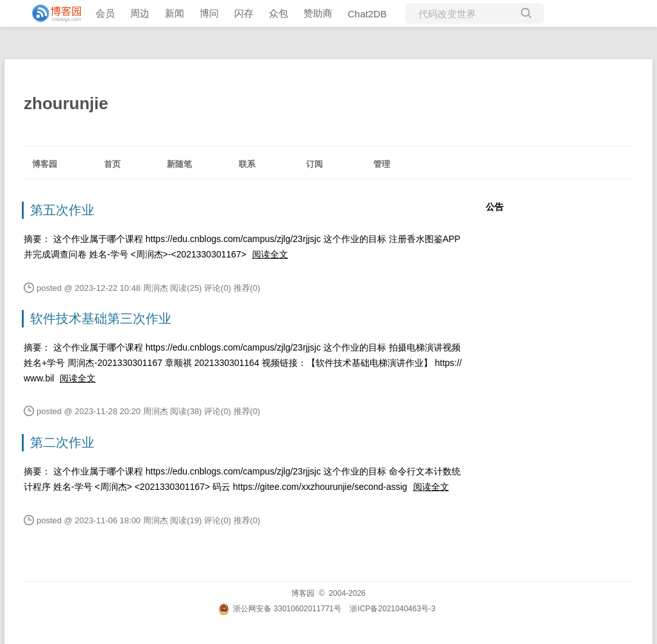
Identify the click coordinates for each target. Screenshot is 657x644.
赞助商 (318, 13)
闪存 (244, 13)
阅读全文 (270, 254)
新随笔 (179, 164)
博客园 (45, 164)
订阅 (314, 164)
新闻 (175, 13)
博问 (209, 13)
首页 (112, 164)
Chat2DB (367, 14)
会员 (105, 13)
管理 (382, 164)
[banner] (51, 13)
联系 (247, 164)
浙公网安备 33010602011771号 (280, 609)
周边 (140, 13)
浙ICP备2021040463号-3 (392, 609)
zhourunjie (66, 103)
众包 (278, 13)
